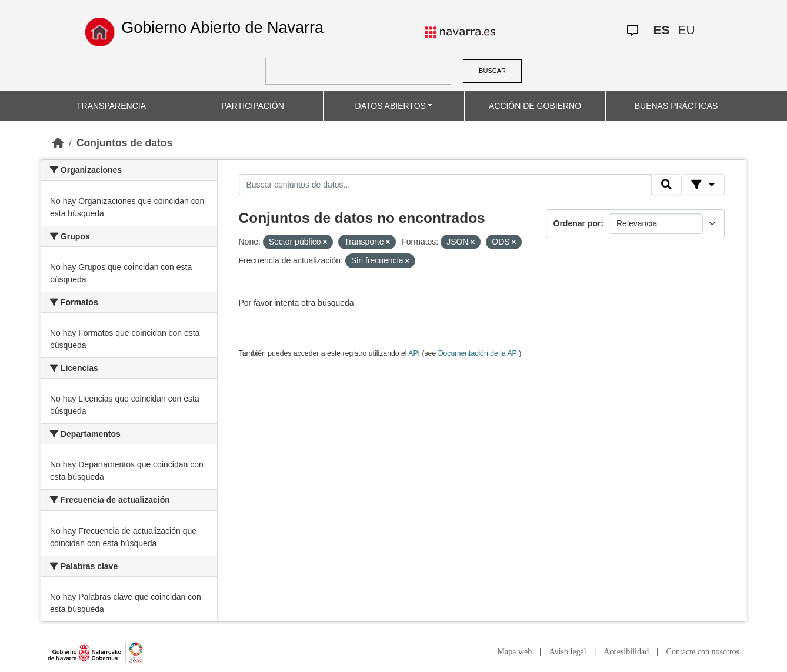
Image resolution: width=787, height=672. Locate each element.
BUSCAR (492, 71)
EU (687, 30)
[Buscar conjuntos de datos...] (445, 185)
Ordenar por (577, 223)
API (414, 353)
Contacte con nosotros (703, 652)
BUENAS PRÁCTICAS (676, 106)
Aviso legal (568, 652)
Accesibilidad (626, 652)
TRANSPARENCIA (111, 106)
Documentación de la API (479, 353)
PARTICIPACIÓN (253, 106)
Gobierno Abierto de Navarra (222, 28)
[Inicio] (58, 143)
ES (662, 30)
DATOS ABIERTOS (391, 106)
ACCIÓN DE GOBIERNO (535, 106)
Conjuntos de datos (124, 143)
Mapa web (515, 652)
